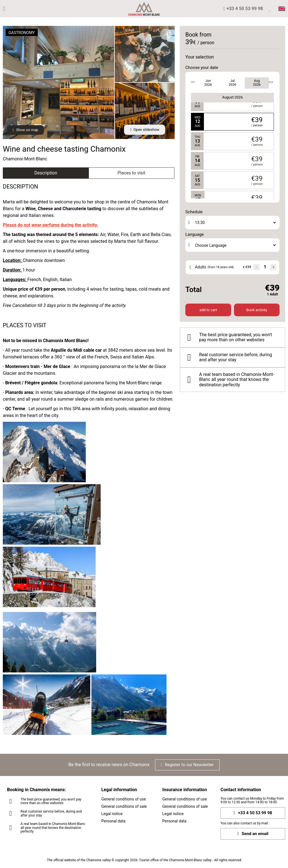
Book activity (257, 310)
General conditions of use (124, 799)
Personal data (113, 821)
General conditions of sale (124, 806)
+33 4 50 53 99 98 (253, 813)
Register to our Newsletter (187, 765)
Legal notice (112, 814)
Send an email (253, 834)
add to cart (208, 310)
